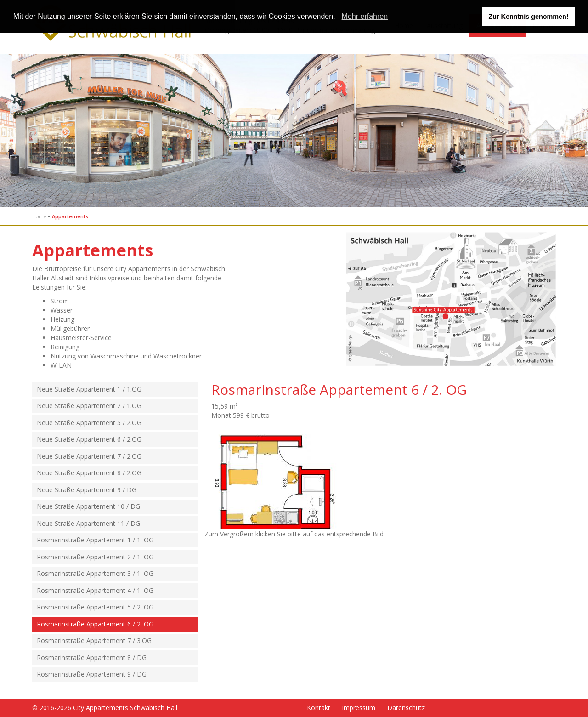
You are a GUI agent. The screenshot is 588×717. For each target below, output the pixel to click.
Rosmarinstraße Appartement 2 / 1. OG (95, 557)
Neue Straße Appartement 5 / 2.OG (89, 423)
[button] (339, 17)
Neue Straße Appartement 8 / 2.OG (89, 473)
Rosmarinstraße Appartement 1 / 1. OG (95, 540)
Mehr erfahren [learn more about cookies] (365, 16)
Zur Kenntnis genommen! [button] (528, 17)
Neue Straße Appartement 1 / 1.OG (89, 389)
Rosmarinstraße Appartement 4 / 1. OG (95, 590)
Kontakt (319, 708)
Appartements (70, 216)
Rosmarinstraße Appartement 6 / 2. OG (95, 624)
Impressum (359, 708)
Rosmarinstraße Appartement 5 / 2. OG (95, 607)
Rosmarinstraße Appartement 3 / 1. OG (95, 573)
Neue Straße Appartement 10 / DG (88, 506)
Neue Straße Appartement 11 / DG (88, 523)
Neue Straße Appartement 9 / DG (87, 490)
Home (39, 216)
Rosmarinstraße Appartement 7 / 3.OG (94, 640)
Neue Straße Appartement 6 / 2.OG (89, 439)
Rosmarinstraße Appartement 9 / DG (92, 674)
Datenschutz (406, 708)
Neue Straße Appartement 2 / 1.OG (89, 406)
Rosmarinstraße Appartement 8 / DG (92, 657)
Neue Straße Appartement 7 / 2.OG (89, 456)
